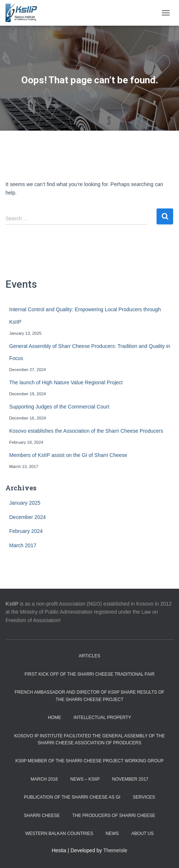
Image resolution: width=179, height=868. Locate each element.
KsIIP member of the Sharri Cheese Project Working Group (89, 761)
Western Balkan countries (59, 834)
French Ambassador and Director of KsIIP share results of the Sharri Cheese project (89, 696)
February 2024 (26, 531)
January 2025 (25, 503)
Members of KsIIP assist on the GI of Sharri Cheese (68, 455)
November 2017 (130, 779)
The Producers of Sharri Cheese (114, 816)
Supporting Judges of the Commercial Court (59, 407)
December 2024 (28, 517)
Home (54, 718)
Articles (89, 656)
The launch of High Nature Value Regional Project (66, 382)
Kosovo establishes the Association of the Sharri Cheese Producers (86, 431)
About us (142, 834)
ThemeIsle (115, 850)
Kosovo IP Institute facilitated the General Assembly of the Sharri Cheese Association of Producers (89, 739)
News (112, 834)
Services (144, 797)
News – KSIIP (85, 779)
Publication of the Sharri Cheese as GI (72, 797)
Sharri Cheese (42, 816)
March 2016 (44, 779)
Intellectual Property (102, 718)
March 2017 (23, 545)
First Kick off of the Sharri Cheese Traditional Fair (90, 674)
